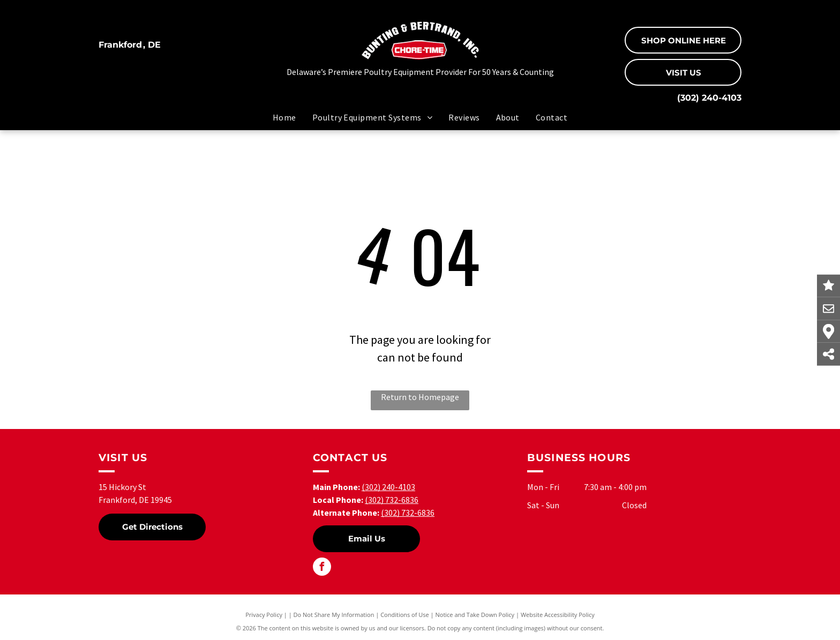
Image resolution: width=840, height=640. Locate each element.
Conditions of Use (405, 615)
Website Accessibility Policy (558, 615)
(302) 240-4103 (709, 98)
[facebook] (322, 568)
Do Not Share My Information (334, 615)
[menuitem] (284, 117)
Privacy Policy (264, 615)
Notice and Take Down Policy (475, 615)
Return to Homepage (420, 397)
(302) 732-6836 (392, 500)
